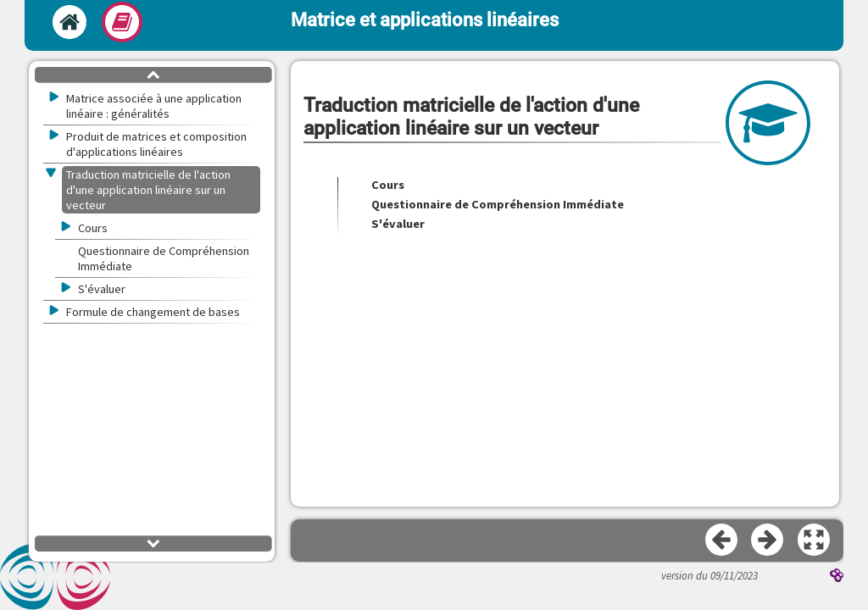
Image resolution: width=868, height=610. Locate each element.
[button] (815, 541)
